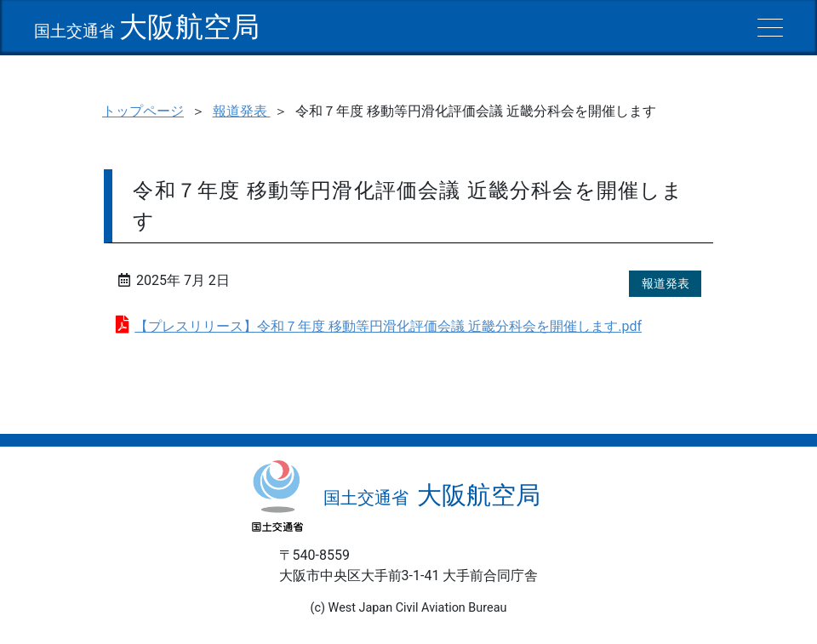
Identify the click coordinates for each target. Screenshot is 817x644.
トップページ (143, 111)
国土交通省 (147, 31)
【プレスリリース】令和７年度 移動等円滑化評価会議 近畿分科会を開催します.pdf (388, 326)
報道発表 (242, 111)
